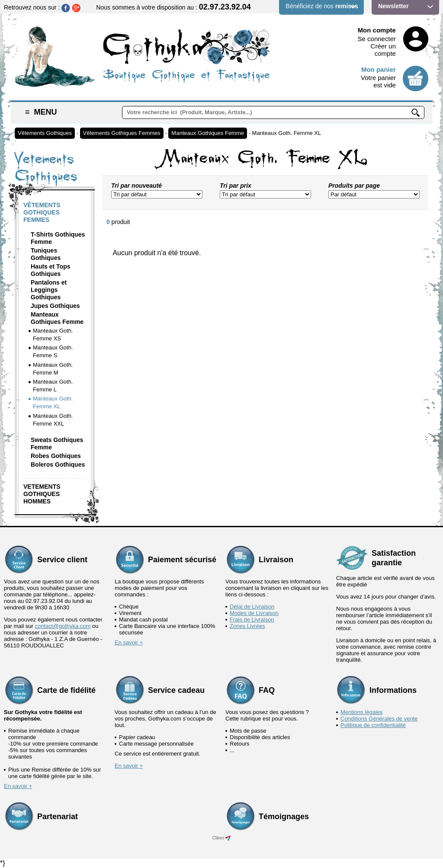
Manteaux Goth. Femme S (53, 351)
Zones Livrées (247, 626)
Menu (41, 112)
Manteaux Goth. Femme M (53, 369)
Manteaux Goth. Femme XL (287, 133)
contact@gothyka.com (63, 626)
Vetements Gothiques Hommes (42, 494)
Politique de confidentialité (373, 725)
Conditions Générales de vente (379, 719)
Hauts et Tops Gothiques (51, 270)
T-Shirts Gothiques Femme (58, 238)
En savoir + (129, 642)
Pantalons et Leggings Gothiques (49, 290)
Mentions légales (362, 712)
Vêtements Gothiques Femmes (122, 133)
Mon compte (377, 30)
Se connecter (377, 39)
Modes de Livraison (254, 613)
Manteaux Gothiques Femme (208, 133)
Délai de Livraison (252, 607)
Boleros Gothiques (58, 464)
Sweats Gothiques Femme (57, 444)
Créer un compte (383, 50)
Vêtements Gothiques (45, 133)
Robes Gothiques (56, 456)
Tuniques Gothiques (46, 254)
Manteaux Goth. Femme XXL (53, 420)
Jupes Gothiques (55, 306)
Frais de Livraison (252, 620)
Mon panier (379, 69)
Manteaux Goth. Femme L (53, 386)
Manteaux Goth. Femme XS (53, 335)
